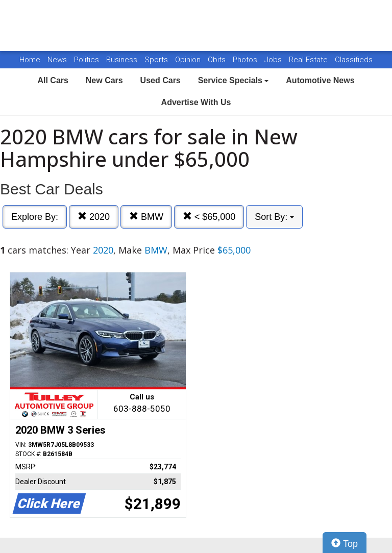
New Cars (104, 80)
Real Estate (309, 60)
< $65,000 (209, 217)
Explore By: (35, 217)
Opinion (189, 60)
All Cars (53, 80)
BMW (146, 217)
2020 (94, 217)
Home (30, 60)
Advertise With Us (196, 102)
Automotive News (320, 80)
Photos (246, 60)
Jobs (274, 60)
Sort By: (274, 217)
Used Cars (161, 80)
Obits (218, 60)
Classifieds (354, 60)
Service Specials (234, 80)
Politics (87, 60)
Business (123, 60)
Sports (157, 60)
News (57, 60)
